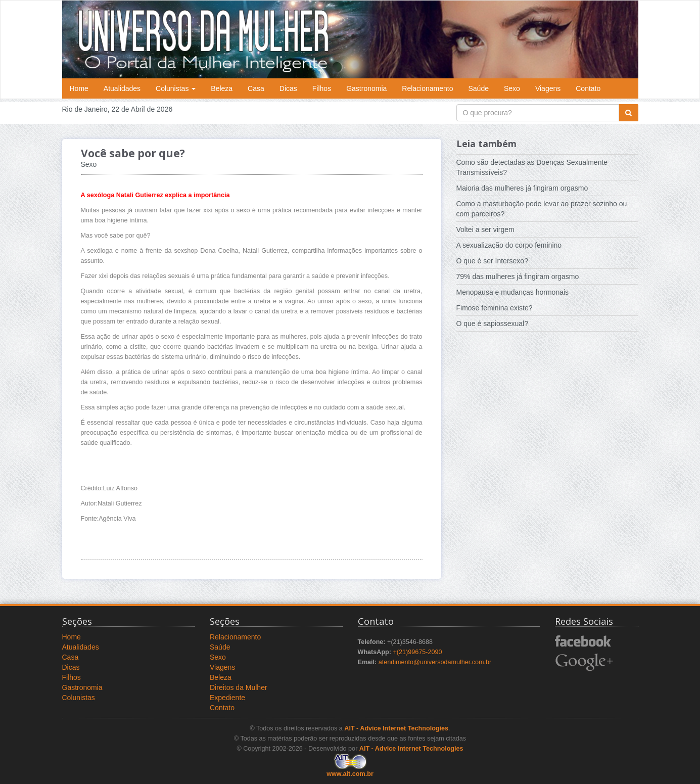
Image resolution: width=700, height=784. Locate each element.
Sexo (512, 88)
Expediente (227, 698)
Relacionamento (427, 88)
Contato (588, 88)
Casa (256, 88)
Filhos (322, 88)
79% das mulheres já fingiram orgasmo (518, 276)
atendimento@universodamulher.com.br (435, 662)
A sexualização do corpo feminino (509, 245)
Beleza (222, 88)
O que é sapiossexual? (492, 324)
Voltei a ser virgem (485, 229)
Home (79, 88)
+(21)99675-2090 (417, 652)
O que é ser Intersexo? (492, 261)
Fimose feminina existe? (495, 308)
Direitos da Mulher (239, 687)
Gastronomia (366, 88)
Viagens (548, 88)
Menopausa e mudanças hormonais (513, 292)
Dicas (288, 88)
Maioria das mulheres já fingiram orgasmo (522, 188)
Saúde (479, 88)
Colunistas (176, 88)
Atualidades (122, 88)
